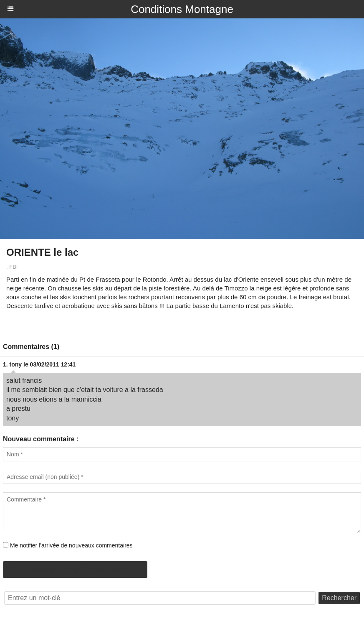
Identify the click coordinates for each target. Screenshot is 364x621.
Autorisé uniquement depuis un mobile (75, 570)
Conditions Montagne (182, 9)
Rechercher (339, 598)
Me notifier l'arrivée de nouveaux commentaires (71, 545)
